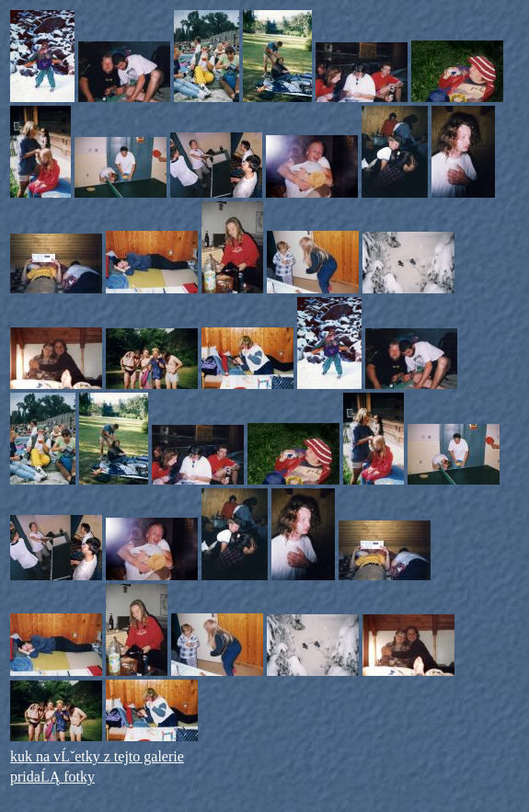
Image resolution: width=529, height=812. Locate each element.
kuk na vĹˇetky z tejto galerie (97, 756)
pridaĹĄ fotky (52, 777)
